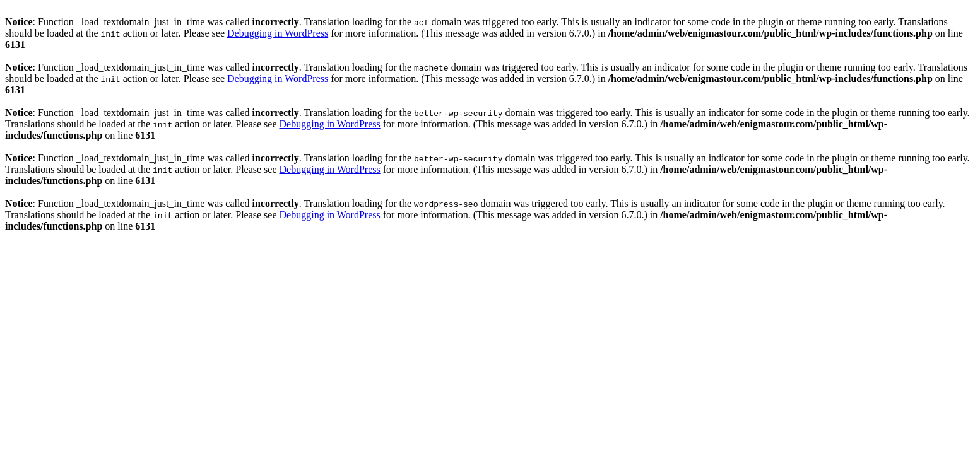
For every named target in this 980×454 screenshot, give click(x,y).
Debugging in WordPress (278, 33)
